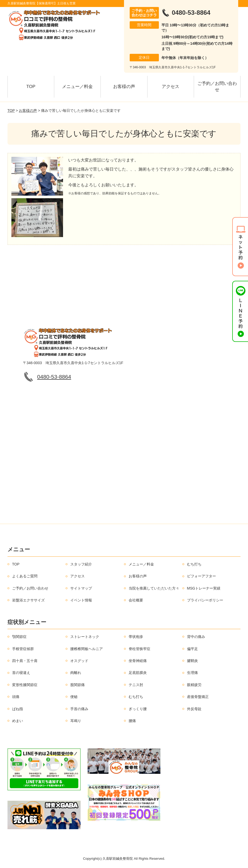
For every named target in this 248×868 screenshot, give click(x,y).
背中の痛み (196, 637)
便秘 (74, 697)
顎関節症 (19, 637)
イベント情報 (81, 600)
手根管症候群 (23, 649)
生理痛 (192, 673)
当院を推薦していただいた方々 (154, 588)
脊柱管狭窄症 (139, 649)
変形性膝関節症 (25, 685)
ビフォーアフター (202, 576)
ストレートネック (85, 637)
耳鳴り (76, 721)
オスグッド (79, 661)
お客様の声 (124, 87)
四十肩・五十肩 (25, 661)
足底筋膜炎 (138, 673)
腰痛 (132, 721)
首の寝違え (21, 673)
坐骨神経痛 (138, 661)
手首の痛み (79, 709)
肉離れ (76, 673)
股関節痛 (78, 685)
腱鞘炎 (192, 661)
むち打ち (194, 564)
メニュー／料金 (77, 87)
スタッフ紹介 (81, 564)
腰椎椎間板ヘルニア (87, 649)
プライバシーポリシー (205, 600)
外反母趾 (194, 709)
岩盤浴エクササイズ (28, 600)
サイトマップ (81, 588)
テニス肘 (136, 685)
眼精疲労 (194, 685)
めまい (18, 721)
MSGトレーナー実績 (204, 588)
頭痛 (16, 697)
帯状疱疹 (136, 637)
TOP (31, 87)
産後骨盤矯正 (198, 697)
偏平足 (192, 649)
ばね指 (18, 709)
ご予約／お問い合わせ (217, 87)
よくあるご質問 (25, 576)
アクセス (171, 87)
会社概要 (136, 600)
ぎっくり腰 (138, 709)
